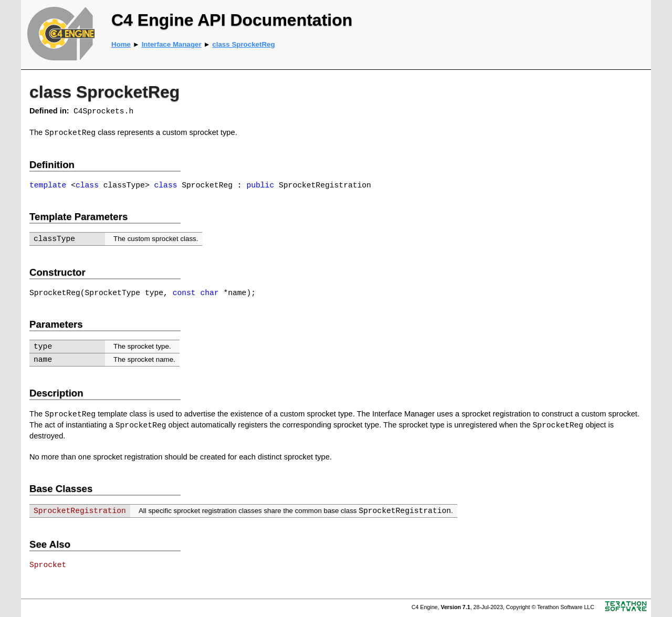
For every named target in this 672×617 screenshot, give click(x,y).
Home (121, 44)
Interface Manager (172, 44)
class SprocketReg (243, 44)
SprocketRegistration (80, 511)
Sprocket (48, 565)
